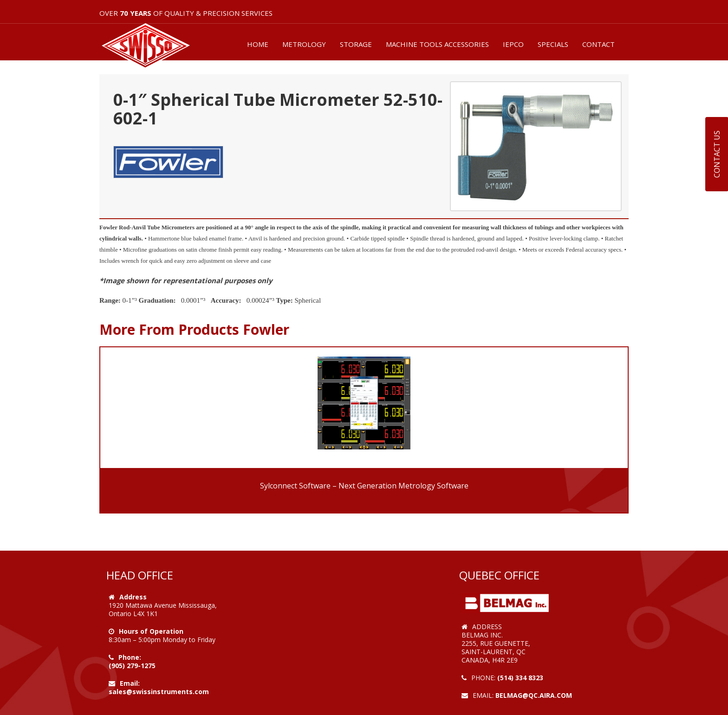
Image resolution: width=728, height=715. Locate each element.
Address (133, 597)
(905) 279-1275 (132, 666)
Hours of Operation (151, 631)
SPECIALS (553, 44)
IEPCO (513, 44)
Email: (130, 683)
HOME (258, 44)
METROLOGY (304, 44)
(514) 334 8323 (520, 678)
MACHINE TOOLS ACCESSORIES (437, 44)
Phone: (130, 657)
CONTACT (598, 44)
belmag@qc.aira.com (534, 695)
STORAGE (356, 44)
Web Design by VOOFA (498, 704)
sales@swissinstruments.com (159, 692)
